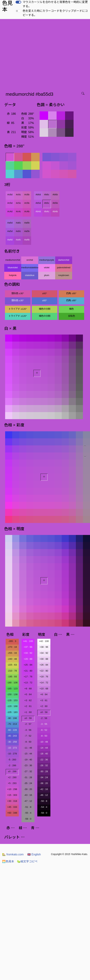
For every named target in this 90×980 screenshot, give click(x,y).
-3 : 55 (44, 724)
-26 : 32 (44, 765)
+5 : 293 (12, 783)
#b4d (38, 211)
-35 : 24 (28, 783)
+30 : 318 (12, 801)
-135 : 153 (12, 700)
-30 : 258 (12, 742)
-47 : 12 (28, 801)
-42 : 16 (44, 789)
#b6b (55, 195)
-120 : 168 (12, 706)
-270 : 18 (12, 647)
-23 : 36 (28, 765)
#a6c (18, 223)
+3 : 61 (44, 700)
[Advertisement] (33, 54)
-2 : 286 (12, 765)
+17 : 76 (28, 677)
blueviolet (13, 267)
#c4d (10, 211)
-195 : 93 (12, 677)
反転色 (72, 316)
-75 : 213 (12, 724)
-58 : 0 (44, 813)
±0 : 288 (12, 771)
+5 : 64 (28, 694)
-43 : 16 (28, 795)
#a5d (10, 231)
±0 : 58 (44, 712)
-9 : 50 (28, 742)
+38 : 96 (44, 647)
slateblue (30, 275)
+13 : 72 (28, 683)
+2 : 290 (12, 777)
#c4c (18, 211)
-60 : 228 (12, 730)
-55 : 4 (28, 813)
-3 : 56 (28, 730)
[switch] (18, 2)
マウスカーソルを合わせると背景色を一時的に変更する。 (55, 4)
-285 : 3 (12, 641)
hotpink (13, 275)
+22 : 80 (44, 671)
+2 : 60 (44, 706)
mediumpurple (47, 260)
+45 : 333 (12, 807)
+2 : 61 (28, 706)
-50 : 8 (44, 801)
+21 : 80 (28, 671)
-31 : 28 (28, 777)
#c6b (27, 195)
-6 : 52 (44, 730)
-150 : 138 (12, 694)
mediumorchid (13, 260)
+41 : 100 (28, 641)
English (34, 854)
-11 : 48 (28, 748)
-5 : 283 (12, 760)
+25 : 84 (28, 665)
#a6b (27, 223)
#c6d (10, 195)
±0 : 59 (28, 718)
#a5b (27, 231)
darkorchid (64, 260)
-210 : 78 (12, 671)
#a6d (10, 223)
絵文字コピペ (27, 861)
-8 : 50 (44, 736)
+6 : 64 (44, 694)
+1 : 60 (28, 712)
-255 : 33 (12, 653)
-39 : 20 (28, 789)
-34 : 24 (44, 777)
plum (47, 275)
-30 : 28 (44, 771)
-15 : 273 (12, 748)
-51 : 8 (28, 807)
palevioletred (64, 267)
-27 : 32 (28, 771)
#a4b (27, 240)
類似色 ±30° (18, 293)
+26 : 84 (44, 665)
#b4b (55, 211)
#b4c (47, 211)
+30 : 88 (44, 659)
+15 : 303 (12, 795)
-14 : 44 (44, 748)
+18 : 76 (44, 677)
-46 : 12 (44, 795)
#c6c (18, 195)
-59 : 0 (28, 819)
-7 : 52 (28, 736)
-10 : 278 (12, 754)
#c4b (27, 211)
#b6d (38, 195)
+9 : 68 (28, 689)
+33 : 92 (28, 653)
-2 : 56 (44, 718)
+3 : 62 (28, 700)
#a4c (18, 240)
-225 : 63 (12, 665)
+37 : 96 (28, 647)
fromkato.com (13, 854)
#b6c (47, 195)
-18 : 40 (44, 754)
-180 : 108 (12, 683)
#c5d (10, 203)
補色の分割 (45, 309)
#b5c (47, 203)
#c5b (27, 203)
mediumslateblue (30, 267)
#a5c (18, 231)
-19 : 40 (28, 760)
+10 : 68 (44, 689)
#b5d (38, 203)
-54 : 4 (44, 807)
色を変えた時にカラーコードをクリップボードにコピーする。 (55, 13)
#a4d (10, 240)
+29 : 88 (28, 659)
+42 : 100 (44, 641)
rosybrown (64, 275)
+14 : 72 (44, 683)
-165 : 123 (12, 689)
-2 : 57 (28, 724)
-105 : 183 (12, 712)
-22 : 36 (44, 760)
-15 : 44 (28, 754)
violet (47, 267)
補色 (71, 309)
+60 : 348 (12, 813)
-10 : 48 (44, 742)
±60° (44, 293)
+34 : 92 (44, 653)
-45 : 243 (12, 736)
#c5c (18, 203)
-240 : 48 (12, 659)
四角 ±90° (71, 293)
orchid (30, 260)
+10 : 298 (12, 789)
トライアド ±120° (18, 309)
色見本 (8, 861)
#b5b (55, 203)
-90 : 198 (12, 718)
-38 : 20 (44, 783)
